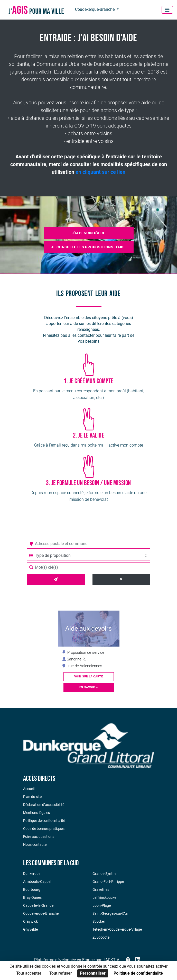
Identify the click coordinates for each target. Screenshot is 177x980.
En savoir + (88, 687)
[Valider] (56, 580)
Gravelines (101, 890)
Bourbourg (32, 890)
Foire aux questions (39, 837)
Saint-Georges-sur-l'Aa (110, 913)
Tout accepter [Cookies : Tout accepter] (29, 973)
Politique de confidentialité (44, 821)
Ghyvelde (30, 929)
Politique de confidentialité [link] (138, 973)
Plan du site (32, 797)
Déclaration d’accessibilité (44, 805)
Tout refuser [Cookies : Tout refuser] (61, 973)
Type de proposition (50, 556)
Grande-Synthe (104, 874)
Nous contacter (35, 845)
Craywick (30, 921)
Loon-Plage (102, 905)
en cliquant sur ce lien (100, 172)
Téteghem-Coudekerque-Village (117, 929)
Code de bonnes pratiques (44, 829)
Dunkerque (32, 874)
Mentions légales (36, 813)
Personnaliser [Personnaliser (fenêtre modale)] (93, 973)
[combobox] (89, 544)
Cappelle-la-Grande (38, 905)
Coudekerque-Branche (41, 913)
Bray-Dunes (32, 897)
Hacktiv (111, 960)
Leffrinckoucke (104, 897)
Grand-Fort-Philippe (108, 882)
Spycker (99, 921)
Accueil (29, 789)
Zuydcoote (101, 937)
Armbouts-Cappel (37, 882)
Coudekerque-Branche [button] (95, 9)
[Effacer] (121, 580)
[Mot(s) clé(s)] (89, 567)
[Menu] (167, 10)
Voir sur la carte (89, 677)
